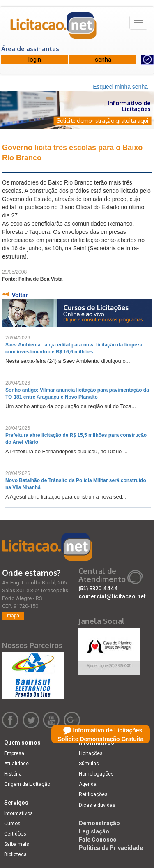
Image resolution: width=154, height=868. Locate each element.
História (13, 774)
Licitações (91, 753)
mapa (13, 616)
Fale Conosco (98, 840)
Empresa (14, 753)
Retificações (93, 794)
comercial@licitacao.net (112, 596)
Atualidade (16, 764)
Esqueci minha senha (120, 87)
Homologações (96, 774)
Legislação (94, 831)
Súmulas (89, 764)
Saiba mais (17, 844)
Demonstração (99, 823)
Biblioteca (15, 854)
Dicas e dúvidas (97, 805)
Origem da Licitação (27, 784)
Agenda (88, 784)
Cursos (12, 824)
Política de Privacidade (111, 848)
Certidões (15, 834)
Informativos (18, 813)
